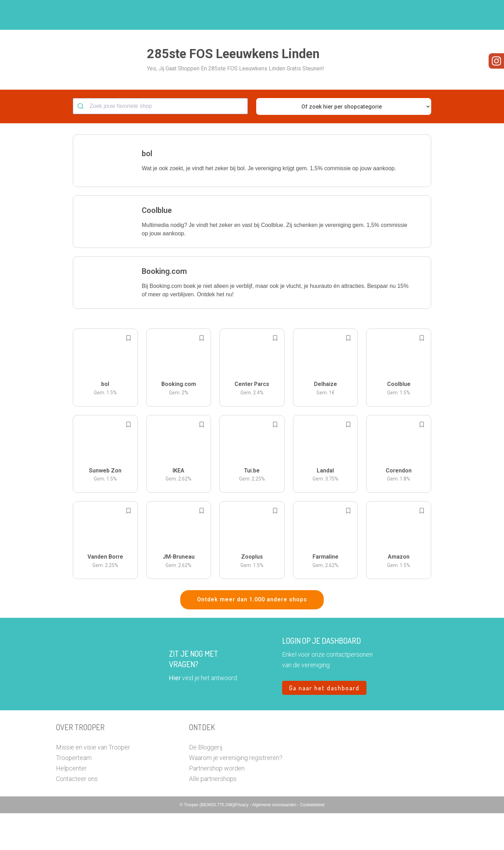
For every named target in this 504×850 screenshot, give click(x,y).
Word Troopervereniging (366, 15)
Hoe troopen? (254, 15)
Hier (175, 715)
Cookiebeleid (312, 842)
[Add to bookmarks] (128, 375)
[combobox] (160, 143)
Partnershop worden (217, 805)
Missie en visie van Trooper (93, 784)
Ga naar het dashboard (324, 725)
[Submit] (81, 143)
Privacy (242, 842)
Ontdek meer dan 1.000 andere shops (252, 636)
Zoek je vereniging (304, 15)
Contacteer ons (77, 816)
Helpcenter (71, 805)
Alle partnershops (213, 816)
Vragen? (417, 15)
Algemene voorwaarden (275, 842)
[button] (443, 15)
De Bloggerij (206, 784)
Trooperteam (74, 794)
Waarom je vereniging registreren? (236, 794)
